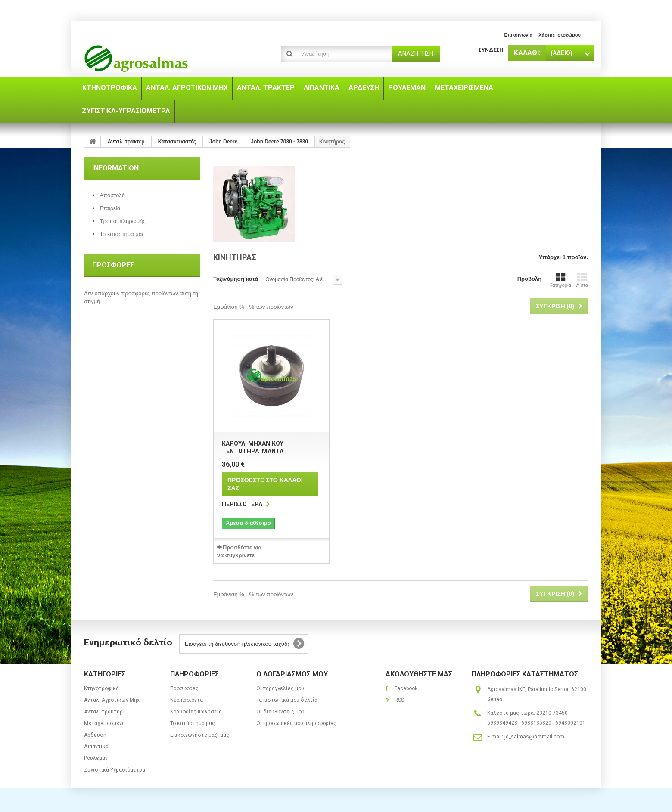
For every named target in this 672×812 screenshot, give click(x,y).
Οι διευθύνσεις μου (280, 712)
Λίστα (582, 280)
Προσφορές (113, 265)
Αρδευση (95, 735)
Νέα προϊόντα (187, 700)
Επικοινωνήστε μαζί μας (200, 735)
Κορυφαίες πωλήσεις (196, 712)
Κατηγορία (560, 280)
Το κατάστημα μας (121, 234)
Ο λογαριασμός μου (292, 674)
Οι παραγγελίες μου (280, 688)
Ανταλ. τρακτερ (103, 712)
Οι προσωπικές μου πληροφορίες (296, 723)
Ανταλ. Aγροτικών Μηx (112, 700)
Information (115, 168)
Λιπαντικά (96, 747)
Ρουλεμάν (96, 758)
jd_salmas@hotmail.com (534, 737)
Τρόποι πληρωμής (122, 221)
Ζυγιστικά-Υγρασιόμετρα (115, 770)
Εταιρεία (109, 208)
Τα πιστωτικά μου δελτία (287, 700)
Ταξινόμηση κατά (236, 279)
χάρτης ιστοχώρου (560, 35)
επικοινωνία (518, 35)
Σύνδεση (491, 50)
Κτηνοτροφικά (101, 688)
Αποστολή (112, 195)
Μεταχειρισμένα (104, 723)
